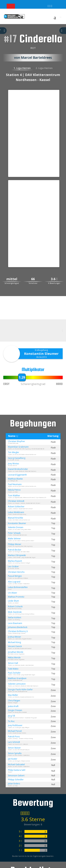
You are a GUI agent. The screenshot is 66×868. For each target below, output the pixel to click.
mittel (12, 279)
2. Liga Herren (44, 68)
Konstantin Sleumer (41, 354)
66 (33, 279)
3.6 (54, 279)
